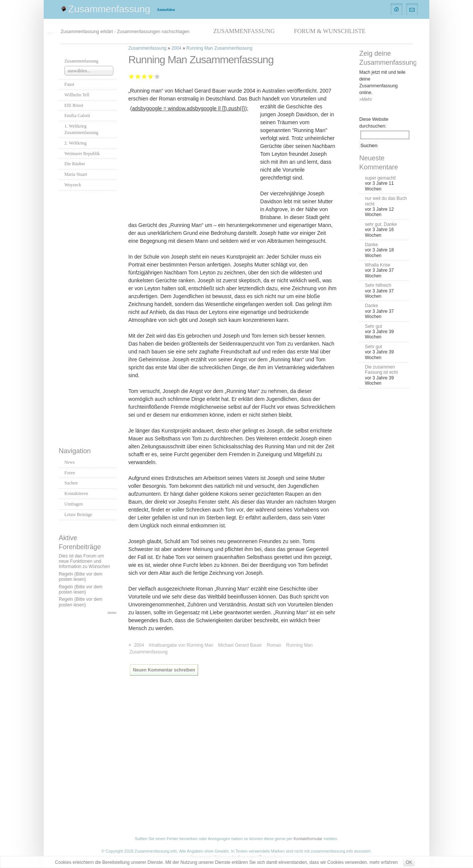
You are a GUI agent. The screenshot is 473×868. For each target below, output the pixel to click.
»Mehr (366, 99)
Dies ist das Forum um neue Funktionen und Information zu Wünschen (84, 561)
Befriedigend (144, 76)
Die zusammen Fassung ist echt (381, 370)
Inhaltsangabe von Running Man (181, 645)
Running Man (300, 645)
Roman (274, 645)
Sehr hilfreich (378, 285)
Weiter (112, 613)
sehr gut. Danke (381, 224)
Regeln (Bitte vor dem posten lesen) (81, 577)
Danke (372, 245)
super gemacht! (381, 178)
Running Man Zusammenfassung (219, 48)
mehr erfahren (384, 862)
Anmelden (166, 9)
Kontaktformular (308, 839)
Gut (151, 76)
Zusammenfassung (109, 9)
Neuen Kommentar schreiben (164, 670)
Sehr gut (157, 76)
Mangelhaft (132, 76)
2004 (176, 48)
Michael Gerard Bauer (240, 645)
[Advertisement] (89, 317)
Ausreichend (138, 76)
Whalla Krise (378, 265)
